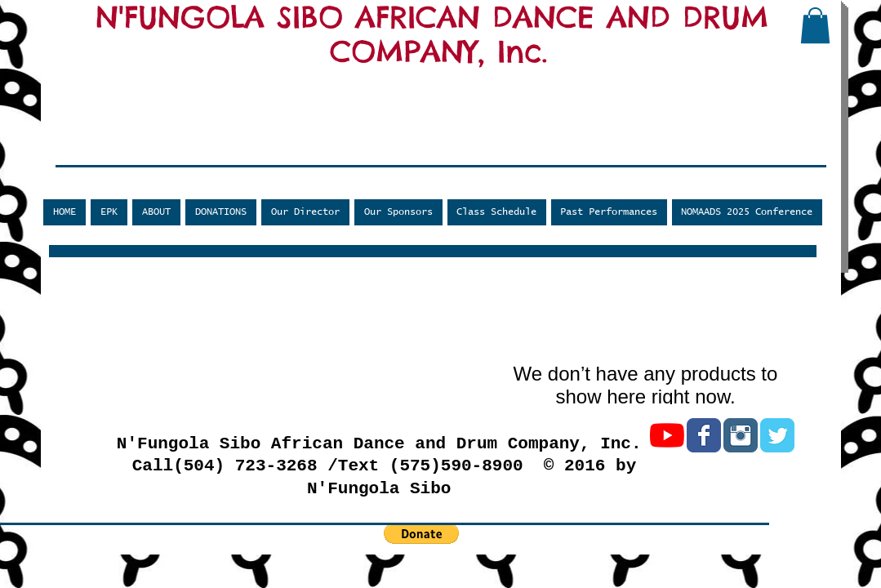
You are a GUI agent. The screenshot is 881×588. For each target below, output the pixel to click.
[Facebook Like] (151, 153)
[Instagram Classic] (741, 435)
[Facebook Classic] (704, 435)
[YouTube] (667, 435)
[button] (815, 25)
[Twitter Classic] (777, 435)
